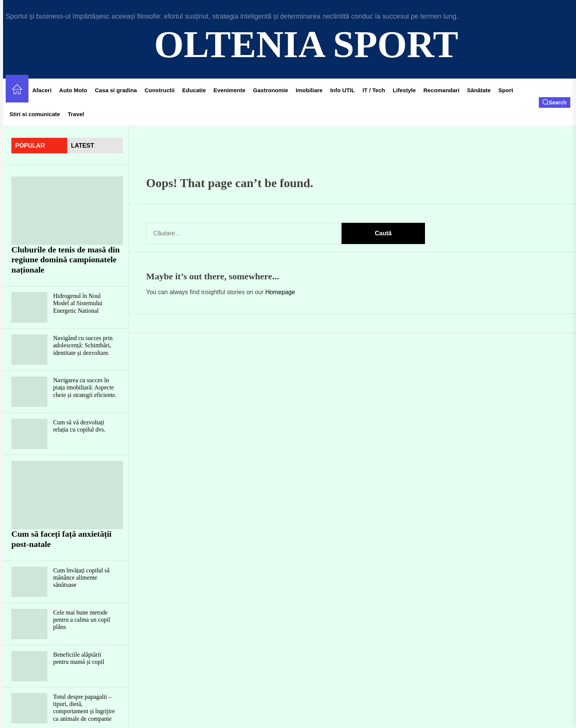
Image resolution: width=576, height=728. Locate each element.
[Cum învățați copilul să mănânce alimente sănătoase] (29, 582)
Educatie (194, 90)
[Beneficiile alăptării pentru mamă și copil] (29, 666)
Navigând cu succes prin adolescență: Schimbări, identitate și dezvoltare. (83, 345)
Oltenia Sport (306, 44)
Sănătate (479, 90)
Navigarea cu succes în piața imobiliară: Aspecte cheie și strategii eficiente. (85, 387)
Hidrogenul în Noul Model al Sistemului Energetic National (78, 303)
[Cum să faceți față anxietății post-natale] (67, 495)
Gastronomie (271, 90)
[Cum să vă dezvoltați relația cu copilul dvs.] (29, 434)
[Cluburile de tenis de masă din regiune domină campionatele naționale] (67, 211)
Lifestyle (404, 90)
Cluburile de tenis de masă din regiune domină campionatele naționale (65, 260)
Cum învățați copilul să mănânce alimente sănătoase (81, 578)
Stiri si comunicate (35, 114)
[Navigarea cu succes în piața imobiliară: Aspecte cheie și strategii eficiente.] (29, 392)
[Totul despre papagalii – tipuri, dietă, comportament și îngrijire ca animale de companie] (29, 708)
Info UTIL (342, 90)
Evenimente (230, 90)
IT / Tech (374, 90)
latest (83, 146)
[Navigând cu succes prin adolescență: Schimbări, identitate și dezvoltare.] (29, 350)
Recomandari (441, 90)
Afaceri (42, 90)
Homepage (280, 292)
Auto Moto (73, 90)
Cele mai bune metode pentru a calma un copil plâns (82, 620)
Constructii (160, 90)
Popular (30, 146)
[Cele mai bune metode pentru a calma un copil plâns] (29, 624)
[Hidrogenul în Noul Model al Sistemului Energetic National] (29, 307)
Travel (76, 114)
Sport (506, 90)
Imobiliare (309, 90)
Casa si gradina (116, 90)
